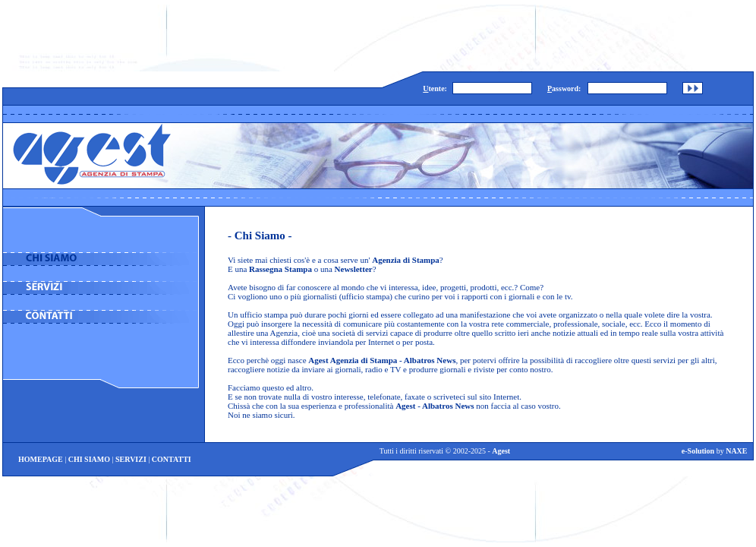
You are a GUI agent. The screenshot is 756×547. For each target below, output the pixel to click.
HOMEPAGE (41, 459)
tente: (435, 89)
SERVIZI (131, 459)
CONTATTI (172, 459)
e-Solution (698, 451)
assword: (564, 89)
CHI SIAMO (89, 459)
